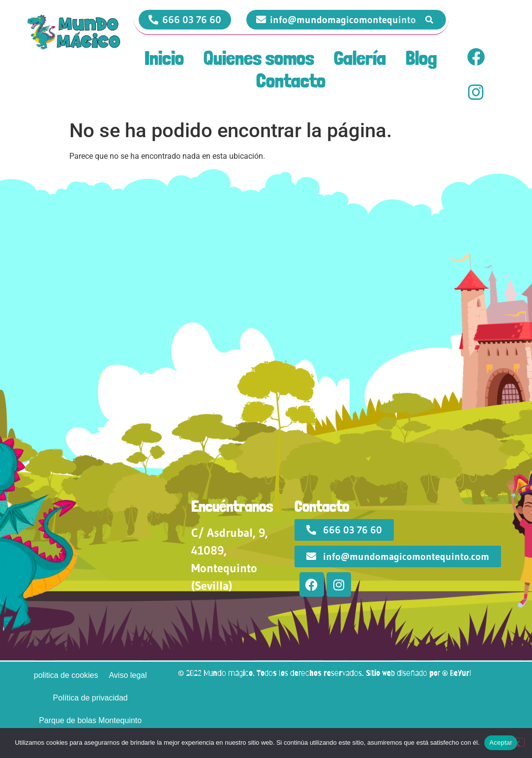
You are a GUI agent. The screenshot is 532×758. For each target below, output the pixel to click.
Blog (421, 58)
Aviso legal (128, 675)
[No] (516, 742)
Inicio (164, 58)
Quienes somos (259, 58)
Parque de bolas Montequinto (90, 720)
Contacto (291, 81)
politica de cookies (66, 675)
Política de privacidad (90, 698)
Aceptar (501, 743)
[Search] (429, 20)
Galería (360, 58)
